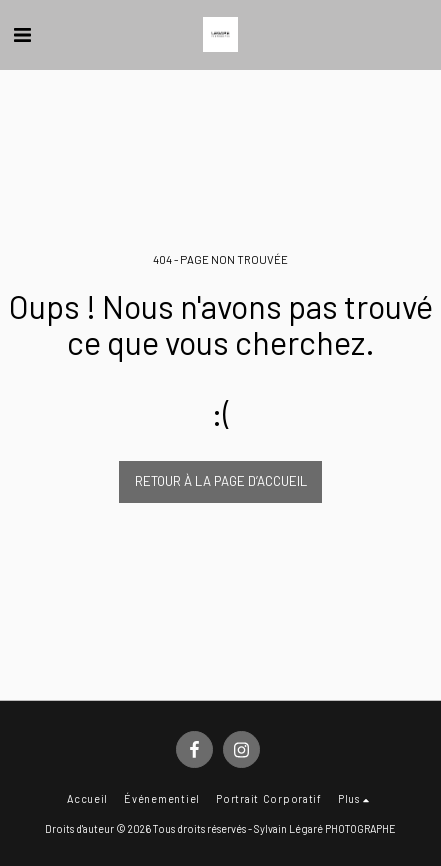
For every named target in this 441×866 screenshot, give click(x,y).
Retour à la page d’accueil (221, 481)
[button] (22, 34)
